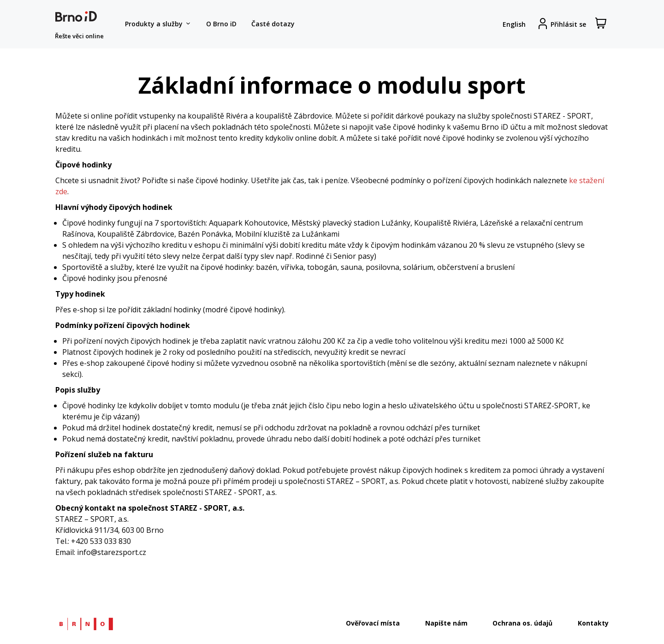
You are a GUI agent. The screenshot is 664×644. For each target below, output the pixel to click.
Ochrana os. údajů (522, 623)
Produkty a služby (158, 24)
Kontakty (593, 623)
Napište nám (446, 623)
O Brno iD (221, 24)
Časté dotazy (273, 24)
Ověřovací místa (373, 623)
